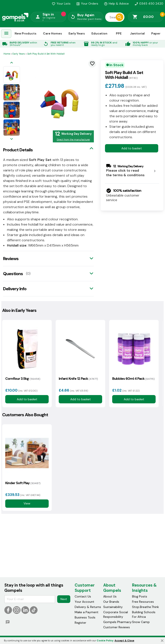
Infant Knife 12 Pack (78, 379)
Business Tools (85, 617)
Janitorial (137, 33)
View (27, 503)
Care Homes (52, 33)
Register (80, 623)
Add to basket (132, 148)
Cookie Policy (105, 641)
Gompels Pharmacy (117, 622)
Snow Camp (141, 622)
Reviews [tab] (11, 259)
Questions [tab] (13, 274)
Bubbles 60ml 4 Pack (133, 379)
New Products (26, 33)
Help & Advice (116, 3)
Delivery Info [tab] (15, 289)
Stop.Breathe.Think (145, 607)
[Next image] (12, 139)
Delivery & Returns (88, 607)
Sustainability (113, 607)
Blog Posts (140, 596)
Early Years (77, 33)
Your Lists (61, 3)
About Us (110, 596)
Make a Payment (87, 612)
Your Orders (87, 3)
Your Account (84, 602)
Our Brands (111, 602)
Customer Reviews (117, 627)
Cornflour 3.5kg (23, 379)
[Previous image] (12, 63)
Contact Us (83, 596)
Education (99, 33)
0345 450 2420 (149, 3)
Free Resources (143, 602)
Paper (156, 33)
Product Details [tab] (18, 150)
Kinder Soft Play (23, 483)
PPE (119, 33)
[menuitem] (6, 34)
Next (64, 599)
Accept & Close (124, 641)
